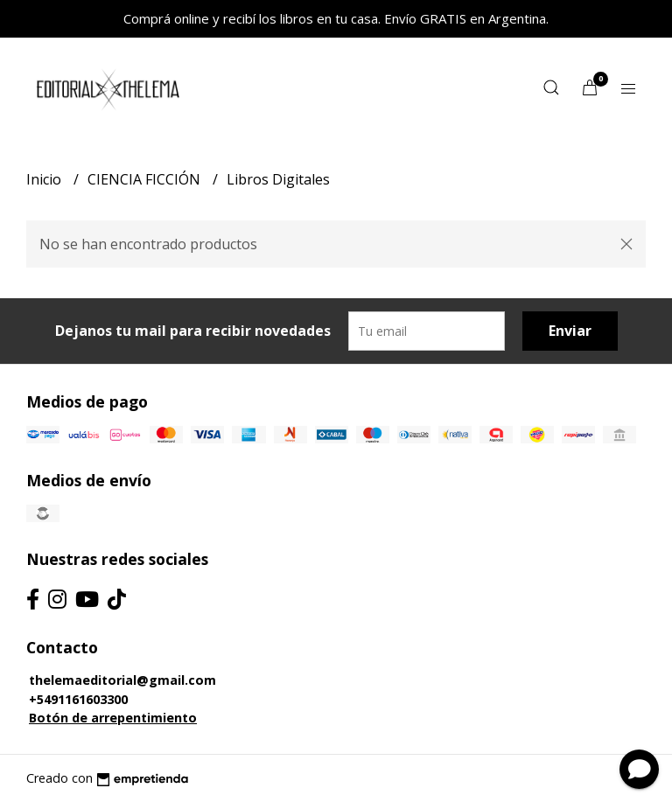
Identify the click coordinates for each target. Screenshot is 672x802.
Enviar (570, 331)
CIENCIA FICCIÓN (146, 179)
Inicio (45, 179)
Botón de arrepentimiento (113, 718)
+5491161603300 (78, 699)
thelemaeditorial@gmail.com (122, 680)
